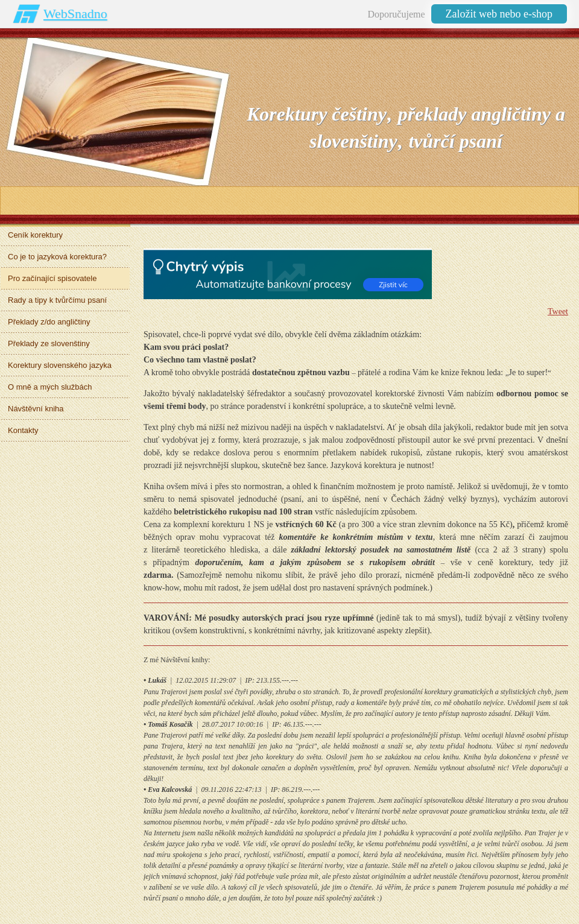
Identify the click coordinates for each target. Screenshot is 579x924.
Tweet (558, 312)
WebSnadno (75, 14)
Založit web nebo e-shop (499, 14)
